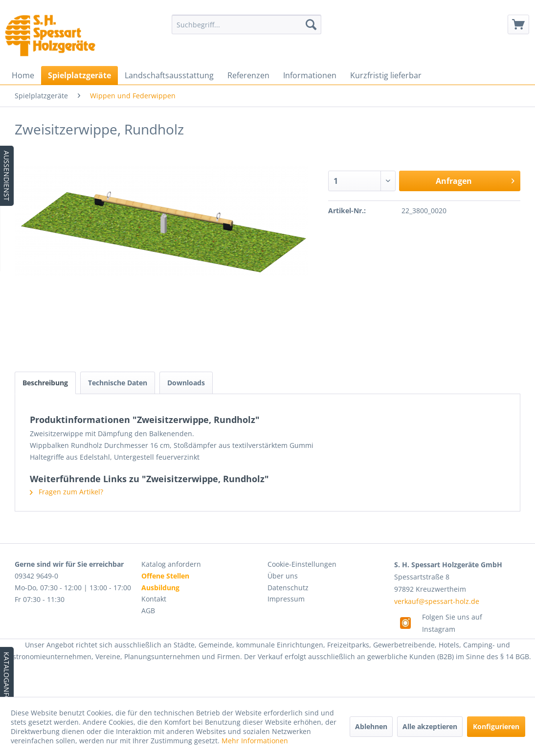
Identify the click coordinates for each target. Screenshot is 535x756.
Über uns (283, 576)
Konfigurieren (496, 726)
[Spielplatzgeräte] (79, 75)
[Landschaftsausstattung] (169, 75)
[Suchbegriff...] (246, 24)
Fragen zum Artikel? (67, 492)
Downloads (186, 383)
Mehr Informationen (255, 741)
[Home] (23, 75)
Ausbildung (160, 588)
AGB (148, 611)
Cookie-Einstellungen (302, 564)
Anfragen (475, 180)
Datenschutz (288, 588)
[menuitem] (246, 24)
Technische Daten (118, 383)
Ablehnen (371, 726)
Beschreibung (45, 383)
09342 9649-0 (36, 576)
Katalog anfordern (171, 564)
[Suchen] (311, 24)
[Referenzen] (248, 75)
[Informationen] (310, 75)
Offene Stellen (165, 576)
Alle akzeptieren (430, 726)
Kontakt (154, 599)
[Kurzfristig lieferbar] (386, 75)
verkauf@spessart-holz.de (437, 601)
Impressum (286, 599)
